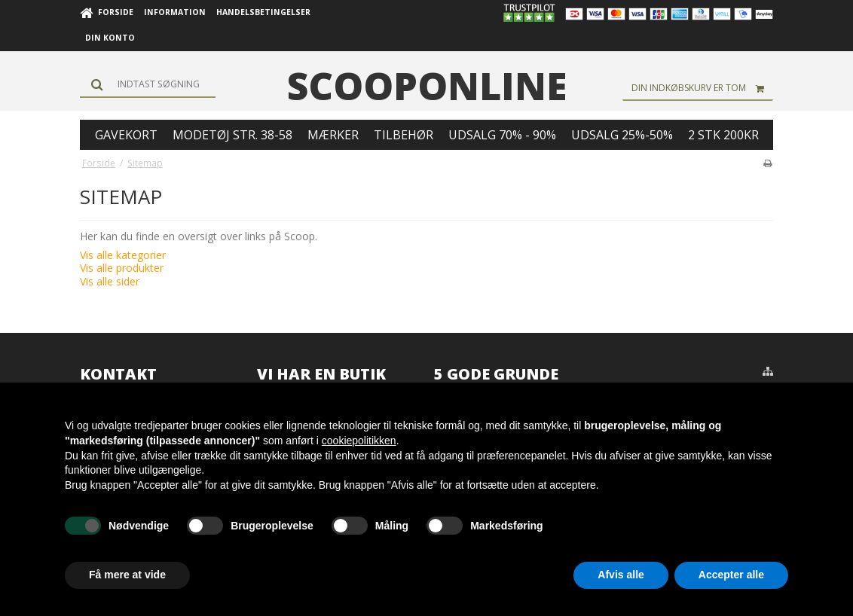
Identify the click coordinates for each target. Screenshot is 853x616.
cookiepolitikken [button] (359, 441)
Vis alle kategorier (123, 255)
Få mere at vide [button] (127, 575)
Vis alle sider (110, 281)
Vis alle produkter (122, 268)
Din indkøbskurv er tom (702, 88)
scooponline (427, 86)
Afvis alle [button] (621, 575)
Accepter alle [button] (731, 575)
